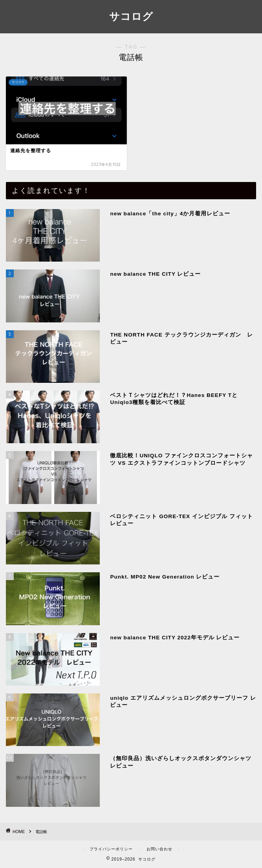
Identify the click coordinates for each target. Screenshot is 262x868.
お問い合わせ (159, 849)
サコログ (131, 16)
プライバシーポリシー (111, 849)
